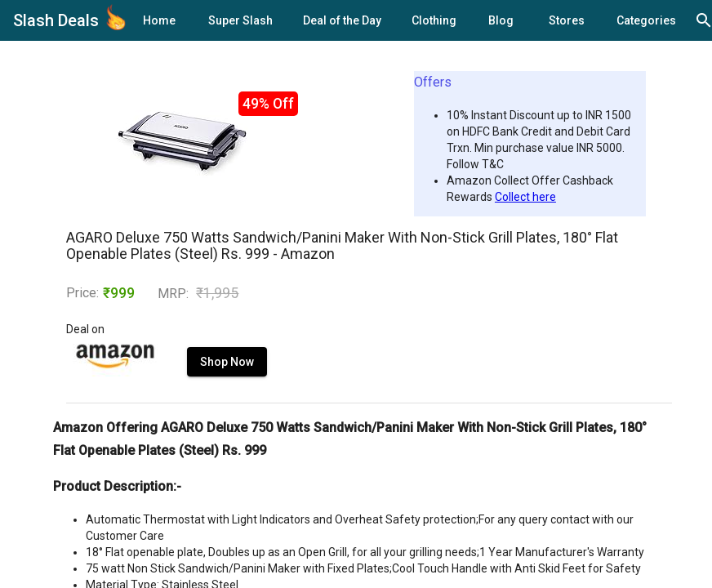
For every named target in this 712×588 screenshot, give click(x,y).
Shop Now (227, 362)
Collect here (525, 197)
